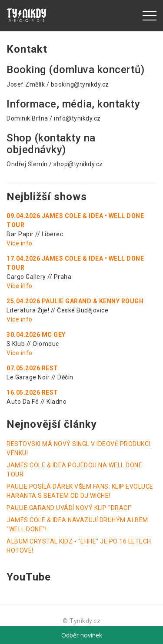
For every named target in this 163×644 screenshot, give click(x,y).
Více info (20, 243)
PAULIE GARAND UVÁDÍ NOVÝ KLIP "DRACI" (69, 508)
